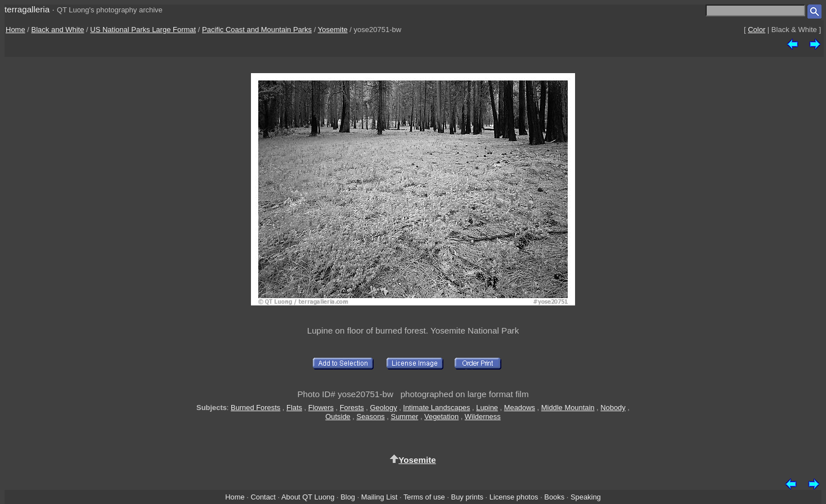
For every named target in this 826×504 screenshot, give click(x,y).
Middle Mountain (568, 408)
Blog (348, 497)
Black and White (58, 30)
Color (757, 30)
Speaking (586, 497)
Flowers (321, 408)
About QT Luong (308, 497)
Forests (352, 408)
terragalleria (27, 9)
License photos (514, 497)
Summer (405, 417)
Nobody (613, 408)
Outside (338, 417)
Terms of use (424, 497)
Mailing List (380, 497)
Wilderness (483, 417)
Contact (263, 497)
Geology (384, 408)
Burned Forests (255, 408)
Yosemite (333, 30)
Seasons (371, 417)
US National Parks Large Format (143, 30)
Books (554, 497)
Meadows (520, 408)
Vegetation (441, 417)
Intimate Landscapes (436, 408)
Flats (294, 408)
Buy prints (467, 497)
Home (15, 30)
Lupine (487, 408)
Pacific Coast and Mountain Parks (257, 30)
